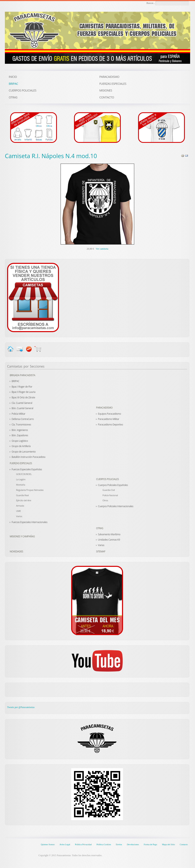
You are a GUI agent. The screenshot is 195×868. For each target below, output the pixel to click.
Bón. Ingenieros (20, 430)
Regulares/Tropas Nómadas (30, 490)
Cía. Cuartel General (22, 403)
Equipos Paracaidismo (109, 414)
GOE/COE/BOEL (24, 474)
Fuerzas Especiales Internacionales (29, 522)
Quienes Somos (48, 844)
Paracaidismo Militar (109, 419)
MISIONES (106, 90)
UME (18, 511)
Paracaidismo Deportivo (111, 425)
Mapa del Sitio (168, 844)
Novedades (16, 551)
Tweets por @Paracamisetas (21, 707)
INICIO (13, 77)
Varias (101, 545)
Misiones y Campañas (22, 536)
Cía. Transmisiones (21, 425)
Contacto (184, 844)
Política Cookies (104, 844)
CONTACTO (107, 97)
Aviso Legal (65, 844)
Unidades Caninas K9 (109, 540)
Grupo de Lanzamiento (24, 452)
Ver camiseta (102, 249)
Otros (105, 500)
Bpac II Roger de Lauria (23, 392)
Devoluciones (133, 844)
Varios (19, 516)
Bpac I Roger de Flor (22, 387)
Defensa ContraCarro (23, 419)
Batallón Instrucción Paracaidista (28, 457)
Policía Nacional (110, 495)
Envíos (119, 844)
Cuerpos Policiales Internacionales (116, 506)
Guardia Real (22, 495)
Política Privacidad (83, 844)
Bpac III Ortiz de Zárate (23, 397)
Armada (20, 506)
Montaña (21, 485)
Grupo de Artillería (21, 446)
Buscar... (151, 3)
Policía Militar (18, 414)
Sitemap (101, 551)
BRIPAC (15, 381)
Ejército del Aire (24, 500)
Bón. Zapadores (20, 435)
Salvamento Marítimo (109, 534)
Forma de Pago (150, 844)
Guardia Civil (109, 490)
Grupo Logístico (20, 441)
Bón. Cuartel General (22, 408)
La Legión (21, 479)
